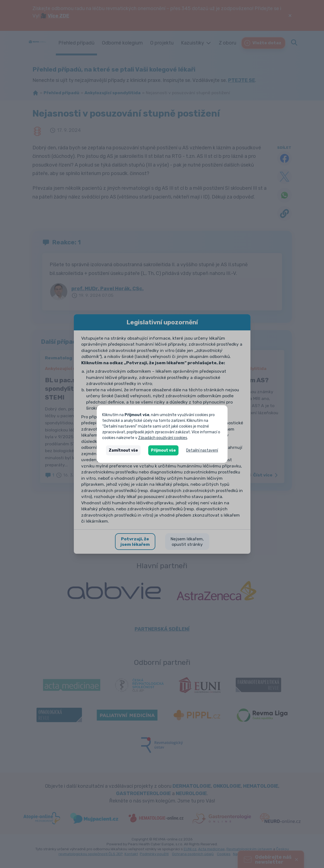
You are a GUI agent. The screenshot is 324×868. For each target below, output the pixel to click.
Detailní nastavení (202, 450)
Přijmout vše (163, 450)
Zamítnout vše (123, 450)
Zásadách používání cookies (163, 438)
